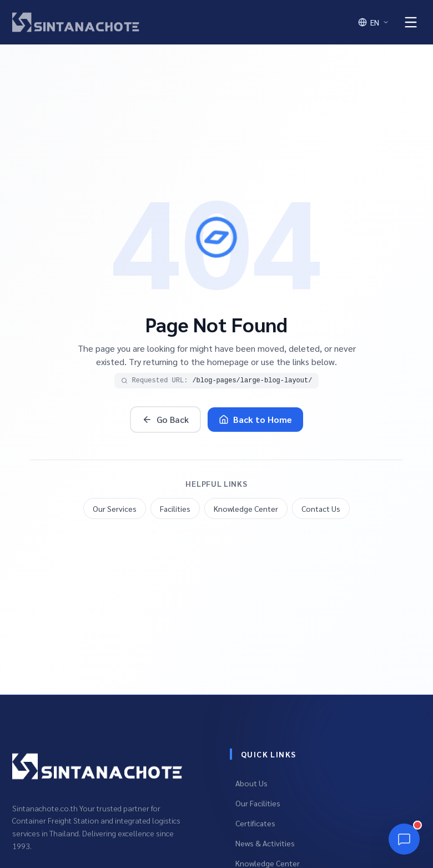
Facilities (175, 508)
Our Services (115, 508)
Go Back (165, 419)
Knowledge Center (246, 508)
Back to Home (255, 419)
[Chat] (404, 839)
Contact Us (321, 508)
